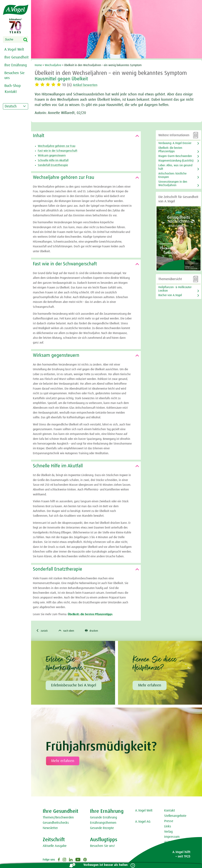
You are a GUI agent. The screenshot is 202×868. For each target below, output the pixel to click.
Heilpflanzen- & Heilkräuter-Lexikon (175, 289)
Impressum (172, 837)
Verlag (168, 832)
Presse (169, 822)
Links (168, 827)
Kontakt (170, 811)
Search (28, 40)
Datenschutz (173, 848)
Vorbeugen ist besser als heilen (104, 865)
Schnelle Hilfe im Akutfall (53, 160)
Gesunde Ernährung (103, 818)
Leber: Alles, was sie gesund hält (175, 167)
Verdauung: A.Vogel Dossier (175, 143)
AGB (167, 843)
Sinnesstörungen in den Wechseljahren (173, 183)
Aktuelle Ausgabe (55, 847)
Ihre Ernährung (16, 65)
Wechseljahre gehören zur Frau (57, 146)
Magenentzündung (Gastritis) (176, 161)
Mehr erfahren (150, 686)
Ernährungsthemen (103, 823)
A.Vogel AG (143, 822)
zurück (43, 631)
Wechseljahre (53, 65)
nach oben (69, 631)
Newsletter (50, 828)
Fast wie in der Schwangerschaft (58, 151)
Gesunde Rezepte (102, 828)
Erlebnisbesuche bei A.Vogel (74, 686)
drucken (96, 631)
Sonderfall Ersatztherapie (53, 165)
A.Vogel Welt (14, 50)
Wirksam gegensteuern (52, 156)
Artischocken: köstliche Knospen (172, 175)
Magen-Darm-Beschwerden (175, 156)
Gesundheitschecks (56, 823)
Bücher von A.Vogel (170, 295)
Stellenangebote (175, 816)
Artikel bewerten (87, 85)
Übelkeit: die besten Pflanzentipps (90, 614)
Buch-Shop (13, 86)
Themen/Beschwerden (58, 818)
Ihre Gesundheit (16, 57)
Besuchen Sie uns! (102, 847)
